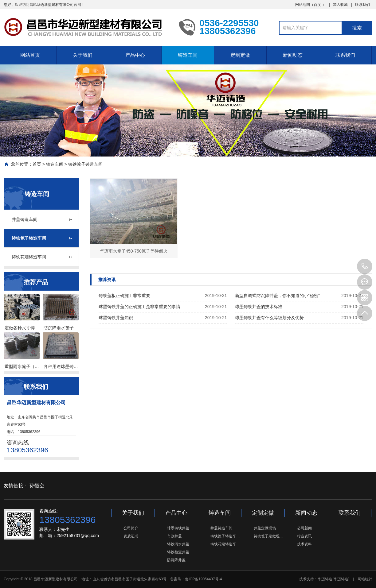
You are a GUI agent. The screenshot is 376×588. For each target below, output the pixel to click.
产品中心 (135, 55)
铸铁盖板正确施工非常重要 (124, 296)
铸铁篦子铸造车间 (85, 164)
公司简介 (131, 528)
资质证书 (131, 536)
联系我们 (362, 5)
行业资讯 (304, 536)
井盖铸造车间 (25, 219)
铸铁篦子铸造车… (225, 536)
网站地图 (303, 5)
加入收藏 (340, 5)
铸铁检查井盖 (178, 552)
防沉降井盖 (176, 560)
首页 (37, 164)
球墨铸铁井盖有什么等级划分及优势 (269, 318)
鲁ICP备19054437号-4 (203, 579)
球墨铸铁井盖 (178, 528)
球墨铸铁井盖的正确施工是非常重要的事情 (139, 307)
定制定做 (240, 55)
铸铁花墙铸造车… (225, 544)
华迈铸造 (325, 579)
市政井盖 (174, 536)
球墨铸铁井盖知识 (116, 318)
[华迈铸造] (341, 579)
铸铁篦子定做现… (268, 536)
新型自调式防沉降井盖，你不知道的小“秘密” (277, 296)
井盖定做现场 (265, 528)
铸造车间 (188, 55)
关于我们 (83, 55)
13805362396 (365, 266)
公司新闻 (304, 528)
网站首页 (30, 55)
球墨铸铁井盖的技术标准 (259, 307)
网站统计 (365, 579)
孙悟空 (37, 486)
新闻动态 (293, 55)
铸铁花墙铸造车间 (29, 257)
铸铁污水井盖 (178, 544)
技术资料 (304, 544)
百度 (317, 5)
